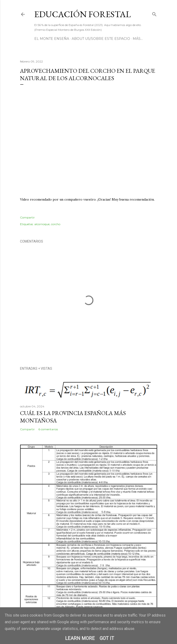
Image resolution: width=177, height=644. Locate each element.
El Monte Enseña (52, 39)
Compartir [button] (27, 217)
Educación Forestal (83, 14)
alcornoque (42, 224)
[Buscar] (154, 13)
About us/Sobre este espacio (101, 39)
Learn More (80, 638)
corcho (56, 224)
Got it (107, 638)
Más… (138, 39)
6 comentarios (48, 429)
